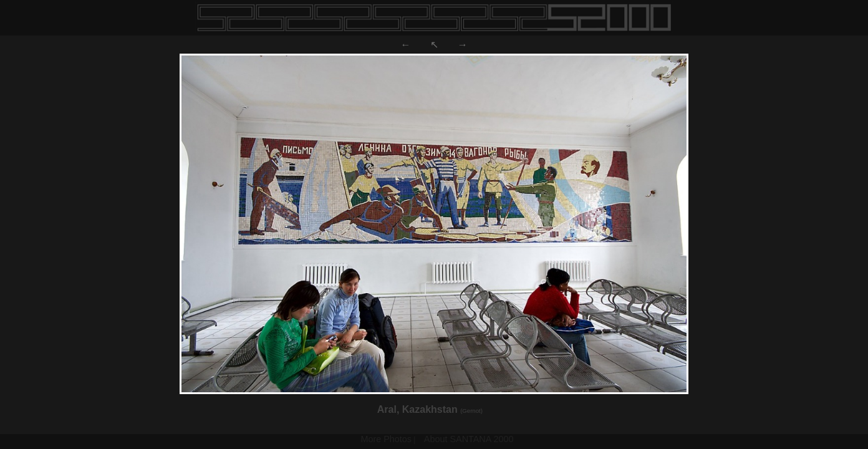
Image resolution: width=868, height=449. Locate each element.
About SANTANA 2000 (469, 439)
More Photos (386, 439)
